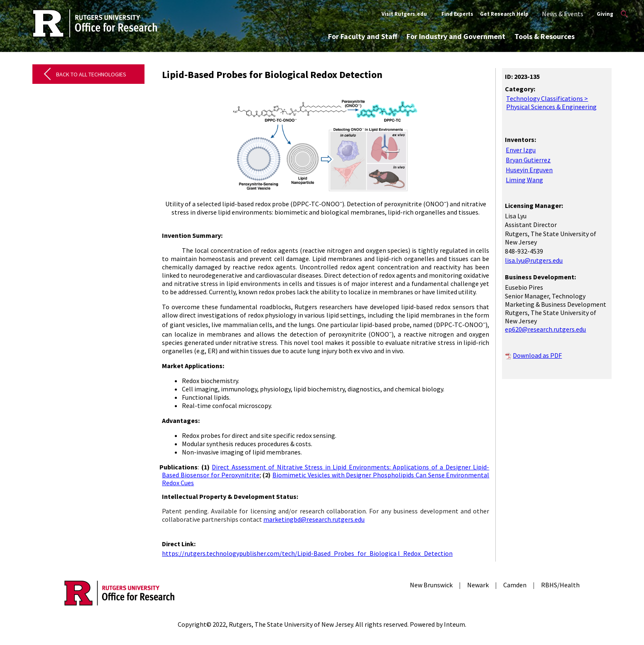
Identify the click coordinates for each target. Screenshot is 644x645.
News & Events (563, 14)
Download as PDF (537, 355)
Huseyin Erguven (529, 170)
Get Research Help (504, 14)
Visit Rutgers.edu (404, 14)
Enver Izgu (521, 150)
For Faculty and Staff (363, 36)
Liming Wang (524, 180)
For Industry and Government (456, 36)
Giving (605, 14)
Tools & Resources (545, 36)
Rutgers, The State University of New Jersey (291, 624)
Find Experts (457, 14)
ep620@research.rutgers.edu (545, 329)
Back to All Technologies (91, 74)
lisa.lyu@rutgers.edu (534, 260)
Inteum (454, 624)
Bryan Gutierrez (528, 160)
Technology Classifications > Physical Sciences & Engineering (551, 103)
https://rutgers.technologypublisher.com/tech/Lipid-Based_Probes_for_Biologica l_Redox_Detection (307, 553)
